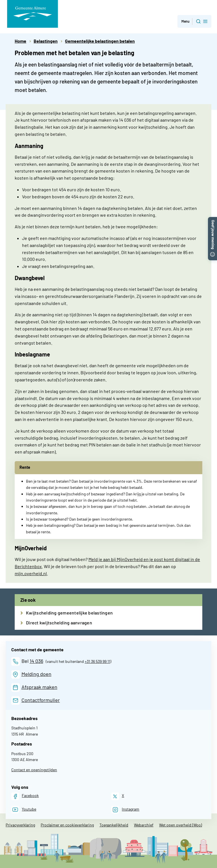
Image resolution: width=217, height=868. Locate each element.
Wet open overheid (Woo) (181, 825)
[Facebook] (25, 796)
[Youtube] (24, 810)
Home (20, 41)
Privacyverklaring (20, 825)
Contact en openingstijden (34, 770)
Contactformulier (41, 700)
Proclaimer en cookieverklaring (67, 825)
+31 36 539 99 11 (97, 661)
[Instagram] (125, 810)
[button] (212, 220)
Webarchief (144, 825)
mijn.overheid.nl (31, 573)
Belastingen (46, 41)
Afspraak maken (39, 687)
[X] (118, 796)
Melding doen (36, 674)
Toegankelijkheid (114, 825)
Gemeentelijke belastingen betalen (100, 41)
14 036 (36, 661)
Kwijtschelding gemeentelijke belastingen (69, 613)
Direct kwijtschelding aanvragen (59, 623)
